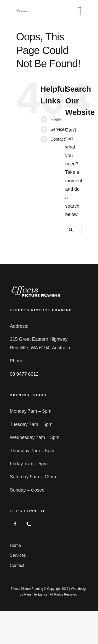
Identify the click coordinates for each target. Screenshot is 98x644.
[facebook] (15, 524)
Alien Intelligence (36, 595)
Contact (58, 139)
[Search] (71, 230)
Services (58, 129)
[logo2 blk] (21, 11)
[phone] (29, 524)
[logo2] (36, 287)
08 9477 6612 (24, 374)
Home (56, 119)
